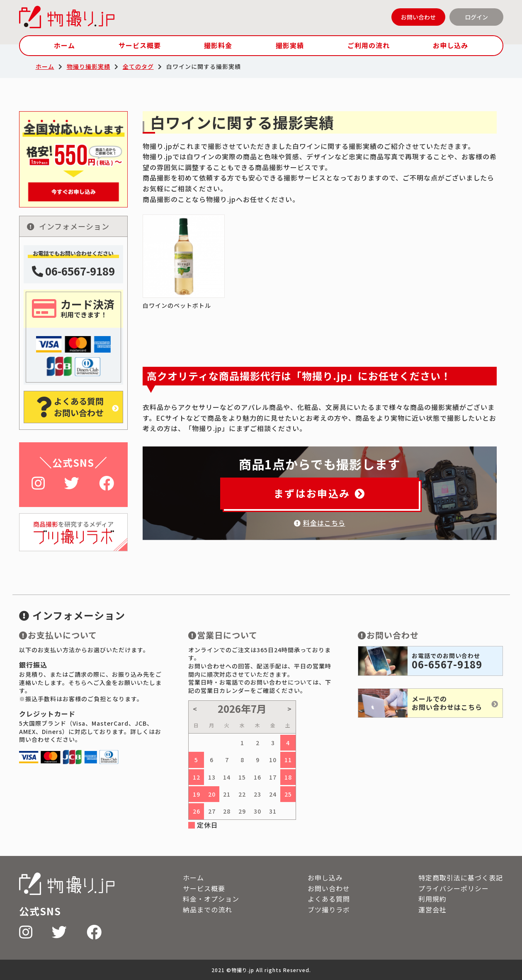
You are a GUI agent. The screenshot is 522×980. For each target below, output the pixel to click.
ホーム (64, 45)
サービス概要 (140, 45)
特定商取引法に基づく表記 (461, 878)
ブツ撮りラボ (329, 909)
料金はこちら (320, 523)
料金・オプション (211, 899)
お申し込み (450, 45)
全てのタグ (138, 66)
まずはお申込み (319, 493)
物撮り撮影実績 (89, 66)
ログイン (476, 17)
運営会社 (432, 909)
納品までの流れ (208, 909)
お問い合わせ (418, 17)
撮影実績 (290, 45)
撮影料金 (218, 45)
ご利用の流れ (369, 45)
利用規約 (432, 899)
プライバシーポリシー (454, 888)
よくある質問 (329, 899)
